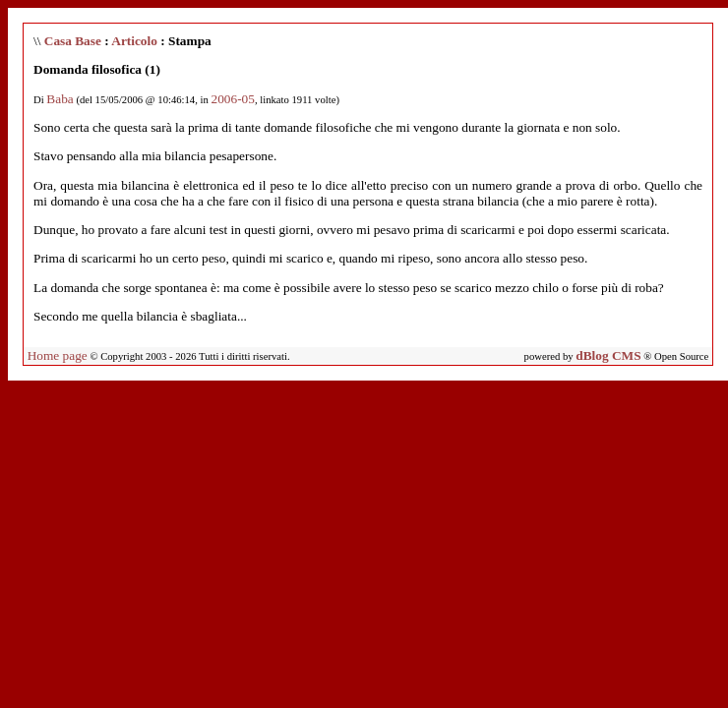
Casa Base (73, 41)
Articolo (134, 41)
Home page (58, 355)
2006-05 (232, 99)
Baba (60, 99)
